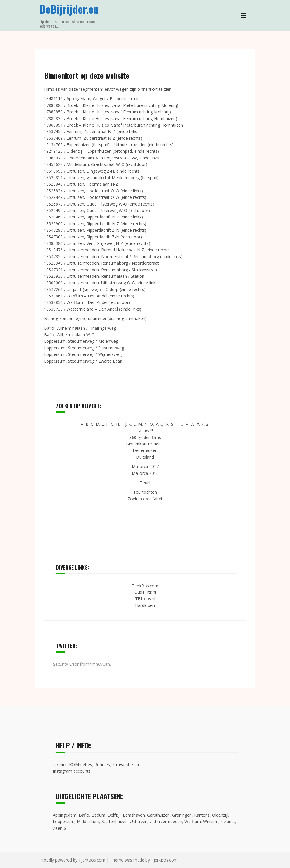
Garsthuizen (158, 815)
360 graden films (145, 437)
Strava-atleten (126, 764)
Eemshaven (134, 815)
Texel (145, 483)
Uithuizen (139, 821)
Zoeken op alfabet (145, 499)
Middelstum (88, 821)
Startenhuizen (115, 821)
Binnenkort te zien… (145, 444)
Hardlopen (145, 605)
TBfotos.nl (145, 599)
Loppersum (64, 821)
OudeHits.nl (145, 592)
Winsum (211, 821)
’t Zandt (228, 821)
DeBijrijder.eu (69, 9)
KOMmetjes (81, 764)
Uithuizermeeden (166, 821)
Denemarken (145, 450)
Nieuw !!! (145, 431)
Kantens (202, 815)
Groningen (182, 815)
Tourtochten (145, 492)
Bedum (98, 815)
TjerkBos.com (145, 586)
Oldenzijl (220, 815)
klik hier (60, 764)
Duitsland (145, 457)
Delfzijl (114, 815)
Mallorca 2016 (145, 473)
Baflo (84, 815)
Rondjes (102, 764)
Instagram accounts (72, 771)
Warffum (193, 821)
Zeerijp (59, 828)
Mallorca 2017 (145, 466)
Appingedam (65, 815)
